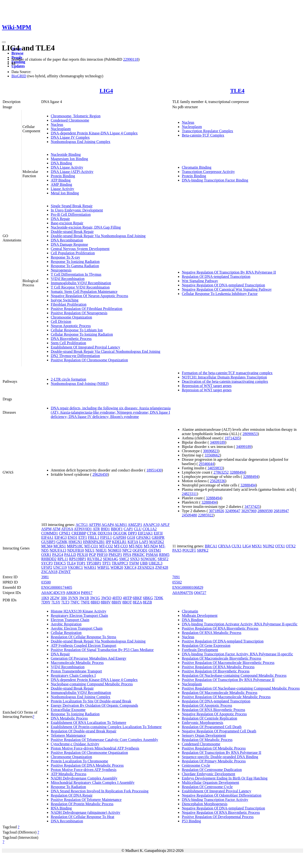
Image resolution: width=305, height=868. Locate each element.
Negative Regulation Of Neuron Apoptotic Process (89, 296)
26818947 (281, 511)
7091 (176, 577)
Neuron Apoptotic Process (71, 326)
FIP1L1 (106, 537)
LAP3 (144, 542)
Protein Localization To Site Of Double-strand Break (91, 701)
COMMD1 (50, 533)
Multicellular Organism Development (211, 782)
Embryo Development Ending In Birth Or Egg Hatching (225, 778)
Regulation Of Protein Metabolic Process (82, 804)
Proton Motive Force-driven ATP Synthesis (84, 770)
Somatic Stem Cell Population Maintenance (84, 292)
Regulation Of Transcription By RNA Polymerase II (221, 753)
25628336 (218, 481)
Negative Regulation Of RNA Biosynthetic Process (221, 812)
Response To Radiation (68, 787)
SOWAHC (149, 559)
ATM (56, 529)
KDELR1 (119, 542)
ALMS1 (121, 525)
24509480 (189, 515)
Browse (17, 53)
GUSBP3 (48, 542)
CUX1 (237, 546)
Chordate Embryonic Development (208, 774)
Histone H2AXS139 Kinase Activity (79, 611)
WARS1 (90, 567)
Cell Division (61, 321)
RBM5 (164, 555)
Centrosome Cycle (196, 765)
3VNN (73, 598)
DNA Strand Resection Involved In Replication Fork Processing (100, 791)
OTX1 (280, 546)
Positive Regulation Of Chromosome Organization (89, 360)
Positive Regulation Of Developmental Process (218, 817)
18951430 (154, 470)
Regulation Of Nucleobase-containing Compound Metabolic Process (234, 675)
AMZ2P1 (135, 525)
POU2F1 (189, 550)
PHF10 (102, 555)
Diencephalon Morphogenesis (205, 804)
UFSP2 (47, 567)
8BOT (127, 602)
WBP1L (103, 567)
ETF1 (83, 537)
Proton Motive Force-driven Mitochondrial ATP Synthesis (95, 748)
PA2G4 (58, 555)
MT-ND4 (151, 546)
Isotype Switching (65, 300)
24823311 (189, 494)
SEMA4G (111, 559)
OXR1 (46, 555)
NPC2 (127, 550)
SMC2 (124, 559)
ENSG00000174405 (57, 587)
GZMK (62, 542)
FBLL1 (94, 537)
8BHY (116, 602)
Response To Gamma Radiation (75, 266)
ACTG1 (82, 525)
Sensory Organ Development (204, 735)
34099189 (218, 442)
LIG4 (106, 91)
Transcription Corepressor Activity (208, 172)
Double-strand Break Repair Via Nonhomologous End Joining (98, 236)
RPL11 (63, 559)
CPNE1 (65, 533)
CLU (138, 529)
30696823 (211, 451)
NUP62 (269, 546)
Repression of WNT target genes (207, 386)
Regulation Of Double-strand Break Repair (84, 731)
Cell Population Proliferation (73, 253)
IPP (108, 542)
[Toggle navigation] (4, 42)
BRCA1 (211, 546)
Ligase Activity (62, 189)
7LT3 (65, 602)
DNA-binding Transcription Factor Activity (215, 800)
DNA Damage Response (69, 244)
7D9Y (46, 602)
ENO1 (73, 537)
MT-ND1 (136, 546)
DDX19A (105, 533)
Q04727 (200, 593)
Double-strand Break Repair (72, 232)
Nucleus (57, 125)
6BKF (137, 598)
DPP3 (132, 533)
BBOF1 (117, 529)
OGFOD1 (140, 550)
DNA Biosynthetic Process (71, 339)
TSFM (134, 563)
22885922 (206, 515)
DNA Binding (61, 163)
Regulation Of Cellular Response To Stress (84, 637)
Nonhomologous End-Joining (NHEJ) (80, 384)
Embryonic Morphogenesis (203, 723)
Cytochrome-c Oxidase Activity (75, 744)
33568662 (212, 455)
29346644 (206, 464)
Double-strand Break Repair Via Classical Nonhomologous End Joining (106, 351)
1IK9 (45, 598)
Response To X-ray (65, 257)
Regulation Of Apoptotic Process (207, 705)
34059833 (215, 468)
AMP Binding (61, 184)
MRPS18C (75, 546)
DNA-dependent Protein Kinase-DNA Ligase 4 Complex (94, 133)
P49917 (87, 593)
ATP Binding (61, 180)
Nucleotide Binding (66, 154)
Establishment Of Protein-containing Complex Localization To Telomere (106, 727)
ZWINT (65, 572)
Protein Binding (63, 176)
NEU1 (90, 550)
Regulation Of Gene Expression (206, 645)
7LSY (56, 602)
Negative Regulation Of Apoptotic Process (214, 714)
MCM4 (47, 546)
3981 (45, 577)
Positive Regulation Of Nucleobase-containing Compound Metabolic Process (241, 688)
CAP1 (128, 529)
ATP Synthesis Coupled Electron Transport (84, 645)
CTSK (92, 533)
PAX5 (177, 550)
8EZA (137, 602)
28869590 (265, 511)
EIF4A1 (47, 537)
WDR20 (117, 567)
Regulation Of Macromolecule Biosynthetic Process (221, 658)
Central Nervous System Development (80, 249)
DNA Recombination (67, 240)
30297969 (249, 511)
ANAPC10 (151, 525)
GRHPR (158, 537)
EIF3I (158, 533)
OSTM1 (155, 550)
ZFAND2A (146, 567)
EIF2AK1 (145, 533)
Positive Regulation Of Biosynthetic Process (216, 671)
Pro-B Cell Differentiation (71, 214)
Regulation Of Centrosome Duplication (212, 770)
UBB (144, 563)
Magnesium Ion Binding (69, 159)
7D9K (159, 598)
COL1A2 (150, 529)
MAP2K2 (157, 542)
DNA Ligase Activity (67, 167)
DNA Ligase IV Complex (70, 137)
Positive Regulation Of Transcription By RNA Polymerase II (228, 680)
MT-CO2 (106, 546)
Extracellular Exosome (68, 710)
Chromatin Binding (197, 167)
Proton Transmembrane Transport (76, 671)
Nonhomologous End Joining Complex (81, 142)
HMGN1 (75, 542)
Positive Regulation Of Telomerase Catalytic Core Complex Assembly (104, 740)
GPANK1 (143, 537)
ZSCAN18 (49, 572)
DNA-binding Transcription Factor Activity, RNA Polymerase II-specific (237, 654)
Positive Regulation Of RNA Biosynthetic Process (220, 628)
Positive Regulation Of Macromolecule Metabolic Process (226, 697)
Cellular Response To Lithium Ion (77, 330)
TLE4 (237, 91)
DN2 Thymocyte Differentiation (75, 356)
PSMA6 (152, 555)
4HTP (127, 598)
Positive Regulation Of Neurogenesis (79, 313)
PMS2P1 (115, 555)
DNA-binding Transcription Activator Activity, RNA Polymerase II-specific (240, 624)
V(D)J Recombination (68, 279)
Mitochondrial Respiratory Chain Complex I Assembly (93, 782)
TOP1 (81, 563)
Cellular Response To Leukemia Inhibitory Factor (220, 294)
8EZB (147, 602)
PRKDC (138, 555)
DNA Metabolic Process (69, 718)
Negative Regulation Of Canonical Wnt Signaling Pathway (227, 289)
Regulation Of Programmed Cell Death (212, 727)
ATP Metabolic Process (69, 774)
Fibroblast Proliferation (69, 304)
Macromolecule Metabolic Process (77, 663)
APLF (165, 525)
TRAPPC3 (120, 563)
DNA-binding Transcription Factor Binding (215, 180)
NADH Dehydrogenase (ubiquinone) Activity (86, 812)
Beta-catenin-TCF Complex (203, 135)
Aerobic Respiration (66, 624)
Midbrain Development (200, 615)
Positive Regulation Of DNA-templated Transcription (223, 641)
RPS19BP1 (78, 559)
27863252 (221, 472)
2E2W (55, 598)
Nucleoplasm (61, 129)
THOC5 (60, 563)
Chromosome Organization (71, 317)
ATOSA (67, 529)
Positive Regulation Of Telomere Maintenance (86, 800)
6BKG (148, 598)
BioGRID (19, 76)
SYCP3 (47, 563)
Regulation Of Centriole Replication (209, 718)
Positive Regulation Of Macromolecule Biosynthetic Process (228, 663)
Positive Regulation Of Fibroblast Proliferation (86, 309)
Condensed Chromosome (70, 120)
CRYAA (224, 546)
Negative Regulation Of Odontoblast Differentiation (222, 795)
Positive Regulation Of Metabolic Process (214, 748)
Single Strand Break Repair (72, 206)
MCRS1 (60, 546)
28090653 (250, 434)
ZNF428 (162, 567)
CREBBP (79, 533)
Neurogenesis (61, 270)
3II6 (64, 598)
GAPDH (119, 537)
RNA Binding (61, 808)
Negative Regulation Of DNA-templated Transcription (223, 285)
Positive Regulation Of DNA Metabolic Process (87, 765)
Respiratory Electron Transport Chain (79, 615)
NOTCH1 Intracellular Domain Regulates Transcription (224, 377)
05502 (177, 582)
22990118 (131, 59)
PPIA (127, 555)
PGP (93, 555)
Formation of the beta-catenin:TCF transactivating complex (227, 373)
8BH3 (95, 602)
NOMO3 (114, 550)
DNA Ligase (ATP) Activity (72, 172)
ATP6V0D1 (83, 529)
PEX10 (82, 555)
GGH (131, 537)
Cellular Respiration (66, 633)
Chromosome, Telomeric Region (76, 116)
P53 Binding (191, 821)
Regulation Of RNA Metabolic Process (212, 633)
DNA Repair (60, 219)
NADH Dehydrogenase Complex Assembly (84, 778)
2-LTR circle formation (69, 379)
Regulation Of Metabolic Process (207, 740)
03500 (46, 582)
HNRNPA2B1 (94, 542)
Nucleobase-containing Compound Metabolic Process (92, 684)
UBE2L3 (156, 563)
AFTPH (95, 525)
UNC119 (60, 567)
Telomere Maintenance (68, 735)
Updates (18, 66)
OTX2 (291, 546)
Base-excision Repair (67, 223)
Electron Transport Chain (70, 620)
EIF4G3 (61, 537)
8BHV (106, 602)
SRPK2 (203, 550)
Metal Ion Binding (65, 193)
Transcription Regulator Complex (207, 131)
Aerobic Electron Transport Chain (77, 628)
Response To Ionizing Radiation (75, 262)
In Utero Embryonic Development (77, 210)
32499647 (233, 511)
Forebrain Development (200, 650)
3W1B (84, 598)
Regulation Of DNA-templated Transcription (216, 277)
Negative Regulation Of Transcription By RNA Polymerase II (229, 272)
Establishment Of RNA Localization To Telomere (89, 723)
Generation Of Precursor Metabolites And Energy (89, 658)
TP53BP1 (94, 563)
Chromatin (190, 611)
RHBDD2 (49, 559)
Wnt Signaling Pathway (200, 281)
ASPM (46, 529)
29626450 (100, 474)
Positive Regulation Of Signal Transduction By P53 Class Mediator (102, 650)
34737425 (252, 507)
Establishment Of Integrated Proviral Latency (85, 347)
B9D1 (105, 529)
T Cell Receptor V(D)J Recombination (80, 287)
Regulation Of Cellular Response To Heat (83, 817)
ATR (96, 529)
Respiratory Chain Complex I (73, 675)
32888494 (237, 472)
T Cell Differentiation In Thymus (76, 274)
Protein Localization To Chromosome (79, 761)
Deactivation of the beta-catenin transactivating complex (225, 381)
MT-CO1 (91, 546)
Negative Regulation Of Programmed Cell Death (219, 731)
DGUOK (120, 533)
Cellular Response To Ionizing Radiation (82, 334)
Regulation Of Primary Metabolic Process (214, 761)
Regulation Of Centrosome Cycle (207, 787)
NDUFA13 (58, 550)
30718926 (216, 511)
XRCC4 (130, 567)
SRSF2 (163, 559)
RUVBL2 (95, 559)
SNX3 (135, 559)
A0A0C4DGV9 (53, 593)
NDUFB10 (76, 550)
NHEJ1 (101, 550)
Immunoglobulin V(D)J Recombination (81, 283)
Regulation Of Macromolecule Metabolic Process (220, 693)
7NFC (75, 602)
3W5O (106, 598)
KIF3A (133, 542)
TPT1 (107, 563)
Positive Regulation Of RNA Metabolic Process (218, 667)
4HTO (117, 598)
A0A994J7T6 (183, 593)
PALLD (70, 555)
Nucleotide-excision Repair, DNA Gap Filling (86, 227)
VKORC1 (75, 567)
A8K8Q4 (73, 593)
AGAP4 (108, 525)
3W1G (95, 598)
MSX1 (257, 546)
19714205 (232, 438)
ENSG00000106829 (188, 587)
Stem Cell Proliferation (68, 343)
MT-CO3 (121, 546)
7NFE (85, 602)
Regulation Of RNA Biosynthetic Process (213, 710)
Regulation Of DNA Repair (72, 795)
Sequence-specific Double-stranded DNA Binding (220, 757)
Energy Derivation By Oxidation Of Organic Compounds (94, 705)
